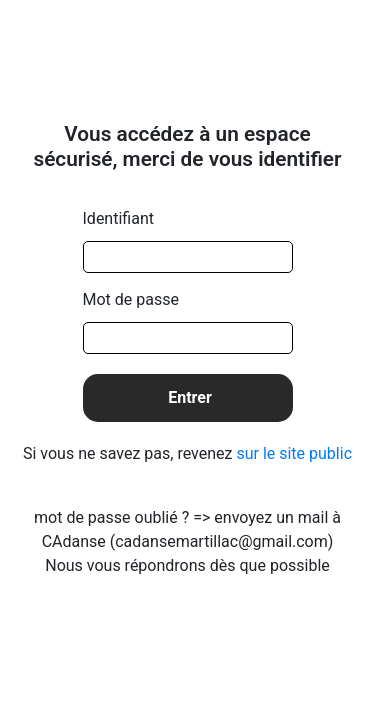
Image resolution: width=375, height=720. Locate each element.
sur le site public (294, 453)
